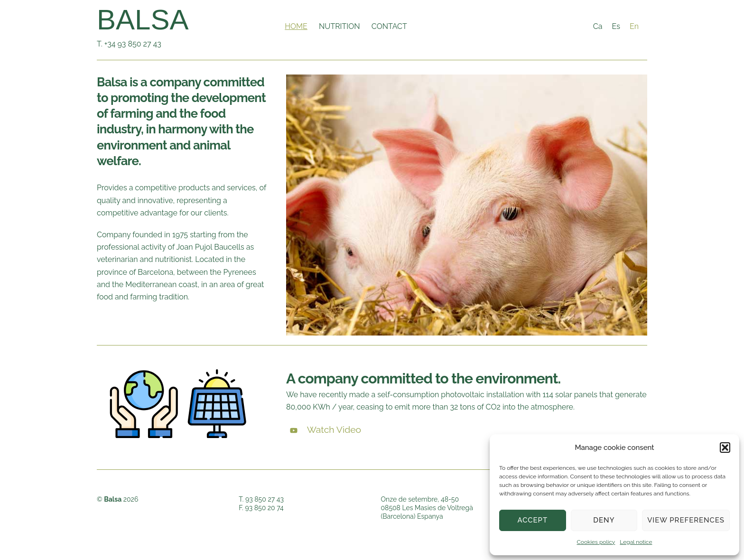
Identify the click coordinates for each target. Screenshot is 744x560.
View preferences (686, 520)
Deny (604, 520)
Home (296, 26)
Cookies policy (596, 542)
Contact (389, 26)
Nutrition (339, 26)
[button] (725, 448)
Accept (533, 520)
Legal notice (636, 542)
